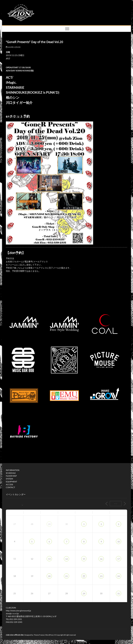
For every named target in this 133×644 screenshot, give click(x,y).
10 (119, 541)
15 (84, 559)
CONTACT (10, 487)
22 (84, 576)
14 (66, 559)
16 (101, 559)
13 (49, 559)
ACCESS (9, 484)
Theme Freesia (39, 635)
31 (119, 593)
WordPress (49, 635)
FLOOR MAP (11, 476)
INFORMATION (13, 470)
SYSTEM (9, 479)
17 (119, 559)
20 (49, 576)
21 (66, 576)
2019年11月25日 (13, 47)
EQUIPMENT (11, 482)
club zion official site (15, 635)
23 (101, 576)
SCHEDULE (11, 473)
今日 (116, 504)
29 (49, 524)
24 (119, 576)
